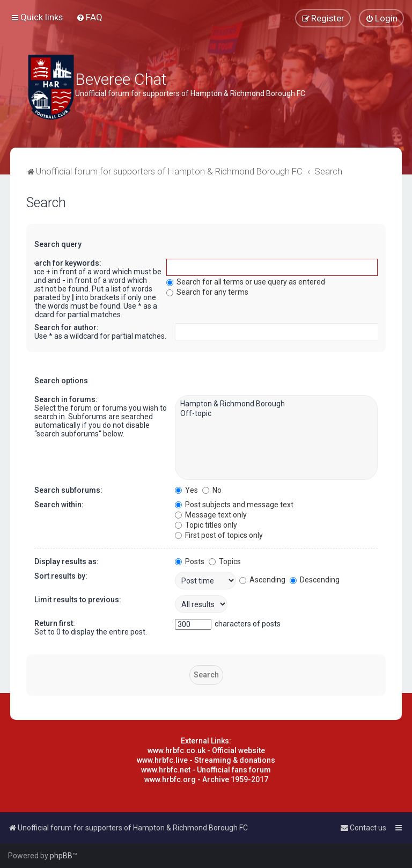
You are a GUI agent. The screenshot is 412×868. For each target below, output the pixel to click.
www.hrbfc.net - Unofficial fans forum (206, 770)
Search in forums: (66, 399)
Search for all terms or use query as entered (246, 282)
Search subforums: (68, 490)
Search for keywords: (64, 263)
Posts (190, 561)
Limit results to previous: (78, 600)
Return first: (55, 623)
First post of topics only (219, 535)
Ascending (262, 580)
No (212, 490)
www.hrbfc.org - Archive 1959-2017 (206, 779)
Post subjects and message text (234, 505)
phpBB (61, 856)
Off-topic (276, 414)
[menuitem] (89, 17)
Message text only (211, 515)
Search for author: (67, 327)
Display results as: (67, 561)
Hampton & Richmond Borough (276, 404)
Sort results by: (61, 576)
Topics (225, 561)
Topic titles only (206, 525)
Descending (315, 580)
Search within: (59, 505)
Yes (186, 490)
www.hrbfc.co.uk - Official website (206, 750)
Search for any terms (207, 292)
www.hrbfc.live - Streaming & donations (206, 760)
